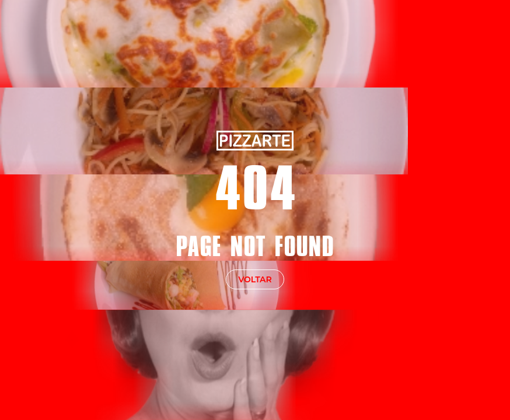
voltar (255, 279)
